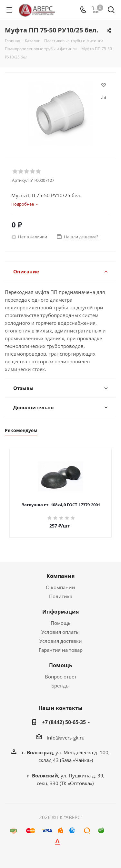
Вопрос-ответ (61, 677)
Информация (60, 612)
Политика (61, 596)
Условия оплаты (60, 632)
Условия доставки (61, 641)
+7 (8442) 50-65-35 (64, 722)
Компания (60, 576)
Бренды (60, 686)
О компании (60, 587)
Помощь (61, 623)
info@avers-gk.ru (66, 738)
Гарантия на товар (61, 650)
